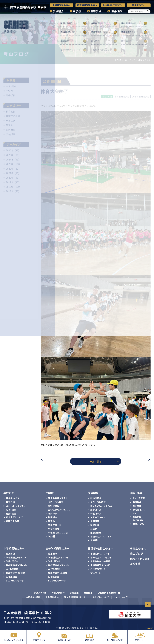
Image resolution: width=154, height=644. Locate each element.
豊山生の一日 (55, 525)
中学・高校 (11, 86)
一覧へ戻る (104, 461)
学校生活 (11, 121)
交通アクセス (39, 637)
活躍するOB (139, 524)
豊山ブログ (137, 553)
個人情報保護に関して (75, 597)
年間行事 (53, 514)
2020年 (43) (13, 178)
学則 (50, 536)
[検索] (148, 11)
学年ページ (96, 573)
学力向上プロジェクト (101, 557)
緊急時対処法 (52, 597)
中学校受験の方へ (61, 5)
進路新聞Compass (138, 518)
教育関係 (11, 111)
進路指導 (137, 502)
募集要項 (10, 554)
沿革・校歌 (11, 510)
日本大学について (15, 517)
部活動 (9, 125)
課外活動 (11, 130)
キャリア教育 (139, 498)
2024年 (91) (13, 159)
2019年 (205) (13, 182)
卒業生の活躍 (13, 116)
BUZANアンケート (15, 581)
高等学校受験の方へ (87, 5)
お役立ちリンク (98, 569)
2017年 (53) (13, 191)
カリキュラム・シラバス (59, 510)
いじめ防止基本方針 (108, 593)
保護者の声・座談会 (15, 573)
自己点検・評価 (33, 597)
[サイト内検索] (139, 11)
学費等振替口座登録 (100, 561)
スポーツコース (98, 517)
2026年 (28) (13, 150)
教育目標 (10, 502)
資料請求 (90, 637)
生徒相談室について (100, 565)
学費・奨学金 (12, 561)
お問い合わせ (64, 637)
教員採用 (88, 593)
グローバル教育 (56, 502)
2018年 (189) (13, 187)
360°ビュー (140, 637)
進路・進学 (117, 11)
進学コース (96, 510)
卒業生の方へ (139, 5)
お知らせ (135, 563)
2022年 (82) (13, 169)
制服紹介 (53, 517)
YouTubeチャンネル (14, 637)
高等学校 (96, 11)
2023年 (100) (13, 164)
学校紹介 (58, 11)
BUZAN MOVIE (115, 637)
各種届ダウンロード (100, 554)
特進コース (96, 514)
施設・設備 (11, 514)
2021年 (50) (13, 173)
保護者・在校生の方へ (113, 5)
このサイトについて (100, 597)
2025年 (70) (13, 155)
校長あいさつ (12, 498)
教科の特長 (54, 506)
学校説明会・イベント (16, 557)
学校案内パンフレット (59, 533)
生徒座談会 (54, 529)
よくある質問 (12, 569)
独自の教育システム (58, 498)
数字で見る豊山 (14, 521)
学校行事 (11, 134)
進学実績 (137, 506)
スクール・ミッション (16, 506)
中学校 (77, 11)
